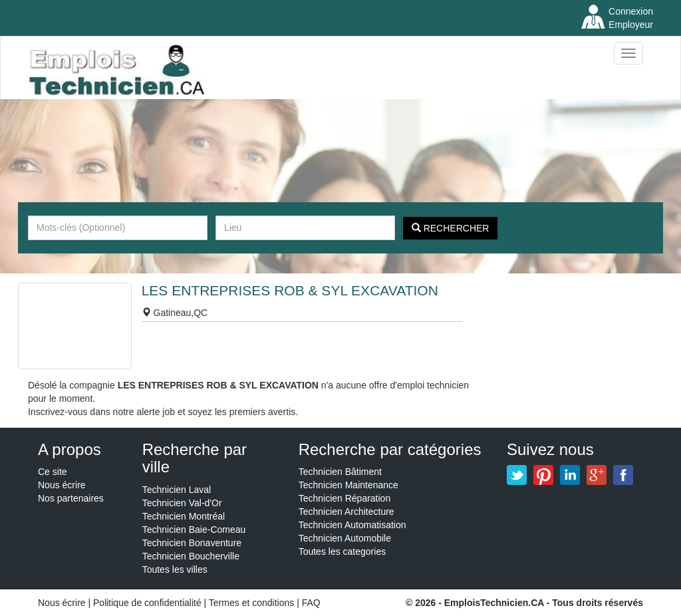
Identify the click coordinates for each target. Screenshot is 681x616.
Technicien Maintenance (348, 485)
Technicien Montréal (184, 516)
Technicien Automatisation (352, 525)
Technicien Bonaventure (192, 543)
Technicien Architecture (346, 512)
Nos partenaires (71, 498)
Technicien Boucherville (191, 556)
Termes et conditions (253, 603)
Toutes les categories (342, 551)
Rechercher (451, 228)
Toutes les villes (175, 569)
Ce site (53, 472)
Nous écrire (62, 485)
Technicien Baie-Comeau (194, 530)
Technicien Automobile (345, 538)
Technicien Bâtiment (340, 472)
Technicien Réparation (345, 498)
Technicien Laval (177, 490)
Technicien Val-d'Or (182, 503)
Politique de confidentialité (147, 603)
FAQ (311, 603)
